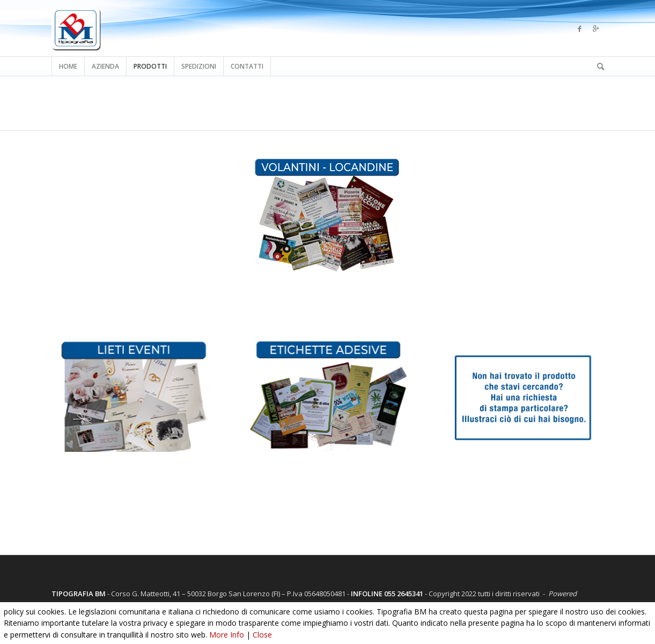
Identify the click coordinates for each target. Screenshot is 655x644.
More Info (227, 635)
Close (262, 635)
